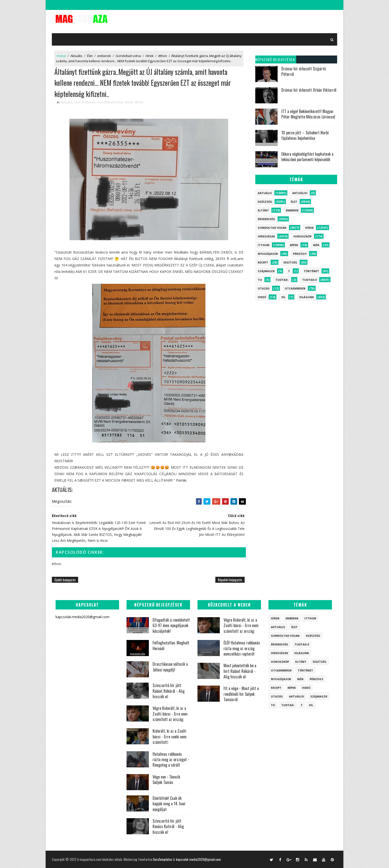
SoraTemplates (162, 859)
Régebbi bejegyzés (230, 580)
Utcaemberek (295, 288)
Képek (294, 245)
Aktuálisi (300, 193)
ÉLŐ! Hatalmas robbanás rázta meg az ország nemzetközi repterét (242, 648)
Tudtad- (282, 280)
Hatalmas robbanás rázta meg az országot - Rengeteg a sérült (171, 760)
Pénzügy (300, 254)
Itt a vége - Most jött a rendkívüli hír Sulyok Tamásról (241, 694)
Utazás (264, 288)
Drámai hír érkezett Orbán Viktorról (309, 90)
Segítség (290, 262)
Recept (263, 262)
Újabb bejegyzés (65, 580)
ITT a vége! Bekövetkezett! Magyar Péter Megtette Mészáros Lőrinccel (308, 114)
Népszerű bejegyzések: (276, 59)
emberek (104, 56)
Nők (316, 245)
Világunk (307, 297)
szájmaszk (266, 271)
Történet (311, 271)
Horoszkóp (303, 236)
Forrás (181, 480)
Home (61, 56)
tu (260, 280)
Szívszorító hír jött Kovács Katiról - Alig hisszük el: (168, 826)
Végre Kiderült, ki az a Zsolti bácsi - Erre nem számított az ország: (170, 714)
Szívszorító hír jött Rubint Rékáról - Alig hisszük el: (169, 691)
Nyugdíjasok (268, 254)
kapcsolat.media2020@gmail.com (198, 859)
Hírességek (266, 236)
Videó (262, 297)
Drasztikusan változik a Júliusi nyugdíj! (170, 667)
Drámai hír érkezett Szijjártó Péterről (304, 71)
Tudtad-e (309, 280)
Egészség (265, 202)
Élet (90, 56)
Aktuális (76, 56)
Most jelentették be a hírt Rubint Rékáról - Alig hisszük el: (240, 671)
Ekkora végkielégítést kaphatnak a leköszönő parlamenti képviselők (307, 157)
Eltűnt (263, 210)
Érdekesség (266, 219)
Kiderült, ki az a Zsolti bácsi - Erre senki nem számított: (170, 737)
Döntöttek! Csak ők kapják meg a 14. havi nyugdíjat (169, 804)
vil (283, 297)
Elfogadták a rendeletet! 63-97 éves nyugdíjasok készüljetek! (171, 625)
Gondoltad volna (128, 56)
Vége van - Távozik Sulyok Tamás (166, 780)
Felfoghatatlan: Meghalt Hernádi (171, 645)
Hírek (150, 56)
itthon (163, 56)
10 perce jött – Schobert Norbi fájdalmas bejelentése (305, 135)
